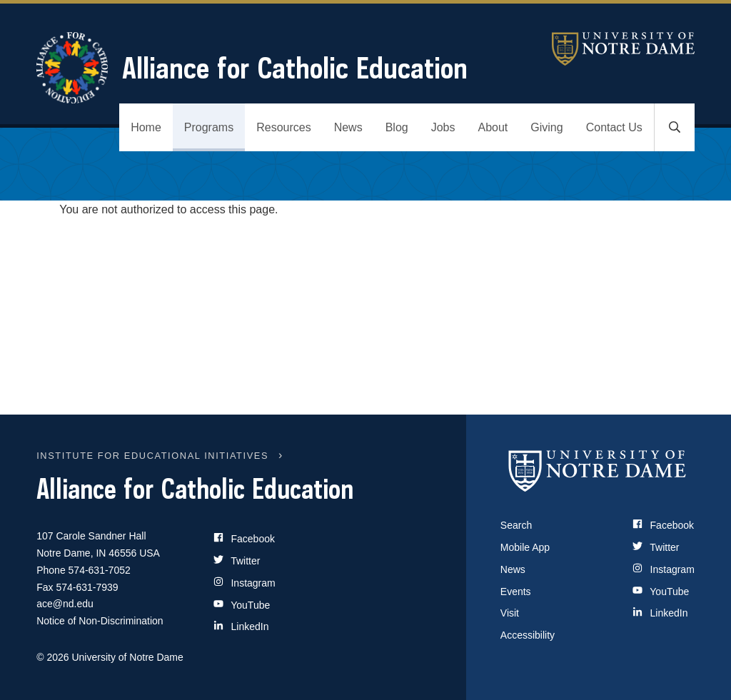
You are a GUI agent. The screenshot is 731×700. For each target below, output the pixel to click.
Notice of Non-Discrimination (100, 621)
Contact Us (614, 127)
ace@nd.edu (65, 604)
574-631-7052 (100, 570)
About (493, 127)
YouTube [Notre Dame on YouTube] (661, 592)
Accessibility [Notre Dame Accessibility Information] (528, 635)
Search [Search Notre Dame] (516, 525)
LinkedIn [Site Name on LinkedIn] (241, 626)
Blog (397, 127)
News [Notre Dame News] (513, 569)
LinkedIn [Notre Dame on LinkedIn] (660, 613)
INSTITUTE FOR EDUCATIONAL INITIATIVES (152, 456)
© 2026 (52, 657)
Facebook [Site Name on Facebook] (244, 538)
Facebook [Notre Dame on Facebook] (663, 525)
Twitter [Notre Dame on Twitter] (656, 547)
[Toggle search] (675, 127)
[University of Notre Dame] (598, 470)
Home (146, 127)
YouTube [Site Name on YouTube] (242, 605)
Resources (283, 127)
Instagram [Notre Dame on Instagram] (664, 569)
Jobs (443, 127)
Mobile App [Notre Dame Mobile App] (525, 547)
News (348, 127)
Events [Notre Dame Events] (516, 592)
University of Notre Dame (623, 49)
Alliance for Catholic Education (252, 68)
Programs (209, 127)
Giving (546, 127)
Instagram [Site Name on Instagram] (244, 583)
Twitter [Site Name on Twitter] (237, 560)
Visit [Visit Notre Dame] (510, 613)
